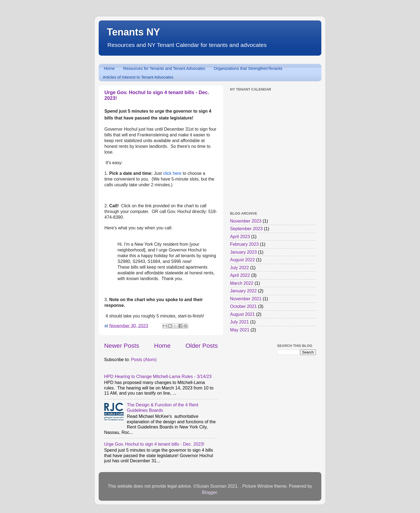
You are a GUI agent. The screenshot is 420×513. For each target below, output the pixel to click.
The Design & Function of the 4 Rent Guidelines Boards (162, 407)
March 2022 (242, 283)
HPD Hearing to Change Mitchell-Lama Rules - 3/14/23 (158, 376)
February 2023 (244, 244)
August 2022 (242, 260)
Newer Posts (122, 346)
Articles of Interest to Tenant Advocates (138, 77)
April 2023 (240, 236)
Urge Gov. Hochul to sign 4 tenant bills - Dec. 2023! (154, 444)
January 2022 (243, 291)
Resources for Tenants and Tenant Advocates (164, 68)
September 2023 (246, 229)
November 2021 (246, 299)
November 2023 (246, 221)
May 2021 (240, 330)
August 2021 (242, 314)
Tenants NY (133, 32)
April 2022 (240, 275)
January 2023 (243, 252)
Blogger (209, 492)
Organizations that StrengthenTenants (248, 68)
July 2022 (239, 268)
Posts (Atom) (144, 359)
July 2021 (239, 322)
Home (109, 68)
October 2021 (243, 306)
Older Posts (202, 346)
